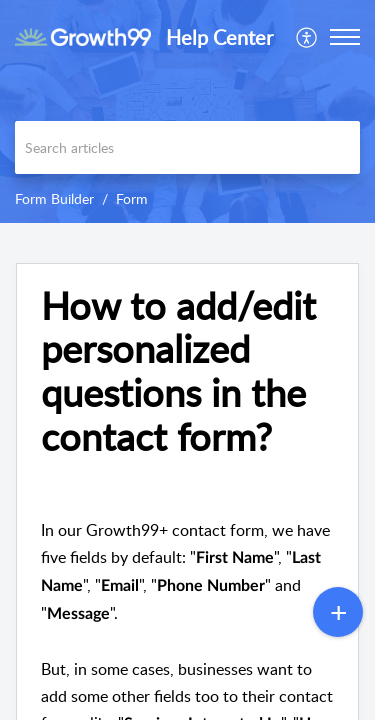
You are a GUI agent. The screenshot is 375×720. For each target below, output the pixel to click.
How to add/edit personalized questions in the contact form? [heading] (178, 371)
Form (132, 198)
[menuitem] (307, 37)
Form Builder (54, 198)
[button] (307, 37)
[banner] (187, 111)
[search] (187, 147)
